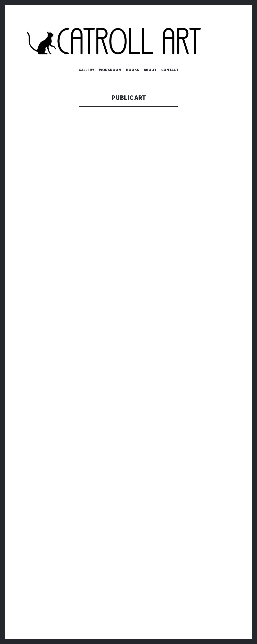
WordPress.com (38, 629)
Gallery (86, 70)
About (150, 70)
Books (133, 70)
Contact (170, 70)
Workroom (110, 70)
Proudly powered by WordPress (52, 619)
